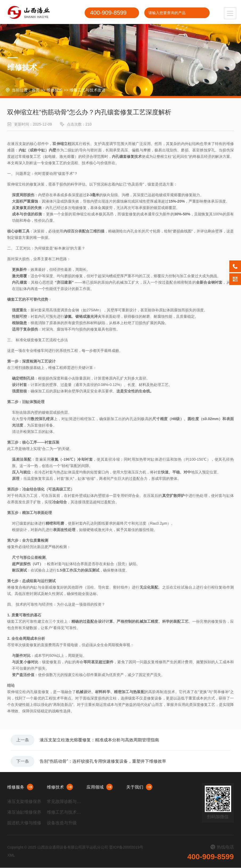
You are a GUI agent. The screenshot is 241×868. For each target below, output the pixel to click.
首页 (36, 90)
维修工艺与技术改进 (87, 90)
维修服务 (20, 787)
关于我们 (139, 787)
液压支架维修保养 (24, 802)
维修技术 (55, 90)
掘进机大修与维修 (24, 823)
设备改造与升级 (62, 823)
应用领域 (100, 787)
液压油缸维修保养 (24, 812)
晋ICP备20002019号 (126, 847)
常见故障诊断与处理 (64, 802)
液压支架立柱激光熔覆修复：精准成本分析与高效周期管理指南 (100, 740)
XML (11, 855)
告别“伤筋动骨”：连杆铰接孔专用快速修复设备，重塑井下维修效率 (103, 761)
